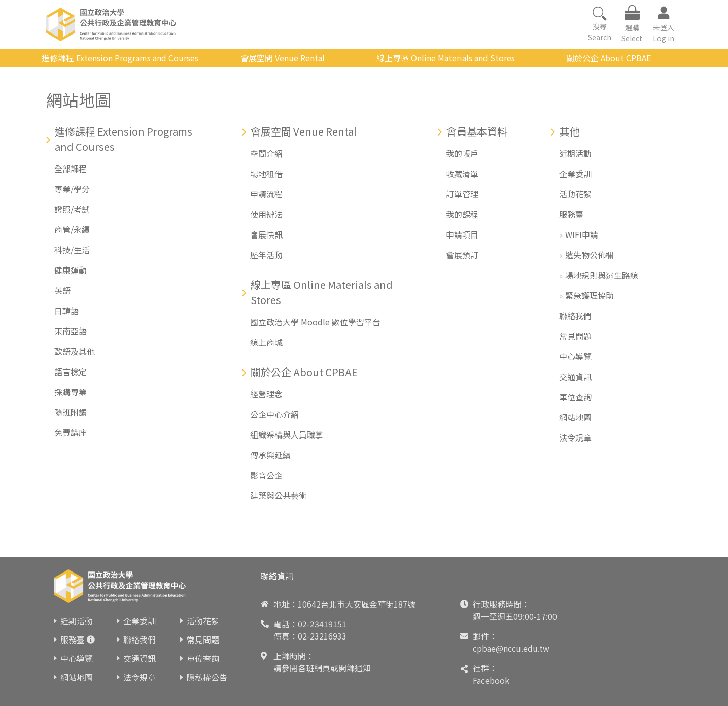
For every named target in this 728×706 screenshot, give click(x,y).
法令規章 (575, 438)
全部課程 (71, 169)
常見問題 (575, 336)
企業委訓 (575, 174)
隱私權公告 (207, 677)
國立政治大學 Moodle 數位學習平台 (315, 322)
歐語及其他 (75, 351)
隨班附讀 (71, 412)
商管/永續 (72, 229)
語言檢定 (71, 372)
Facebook (491, 680)
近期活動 (575, 153)
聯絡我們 (575, 316)
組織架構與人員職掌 (287, 434)
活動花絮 (575, 194)
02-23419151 (322, 624)
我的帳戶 (462, 153)
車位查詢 (575, 397)
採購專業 (71, 392)
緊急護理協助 (590, 295)
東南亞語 (71, 331)
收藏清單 (462, 174)
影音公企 (266, 475)
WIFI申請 (582, 234)
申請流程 (266, 194)
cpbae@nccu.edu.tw (511, 648)
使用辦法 (266, 214)
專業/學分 (72, 189)
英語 (62, 290)
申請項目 (462, 234)
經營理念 (266, 394)
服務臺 (571, 214)
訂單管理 (462, 194)
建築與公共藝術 (279, 495)
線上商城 (266, 342)
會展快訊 (266, 234)
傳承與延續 (270, 455)
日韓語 (66, 311)
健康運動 (71, 270)
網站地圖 (575, 417)
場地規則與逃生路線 (602, 275)
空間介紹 (266, 153)
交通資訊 (575, 377)
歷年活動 (266, 255)
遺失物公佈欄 (590, 255)
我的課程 (462, 214)
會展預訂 (462, 255)
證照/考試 (72, 209)
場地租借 (266, 174)
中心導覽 (575, 356)
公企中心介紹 (274, 414)
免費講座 (71, 432)
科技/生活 (72, 250)
